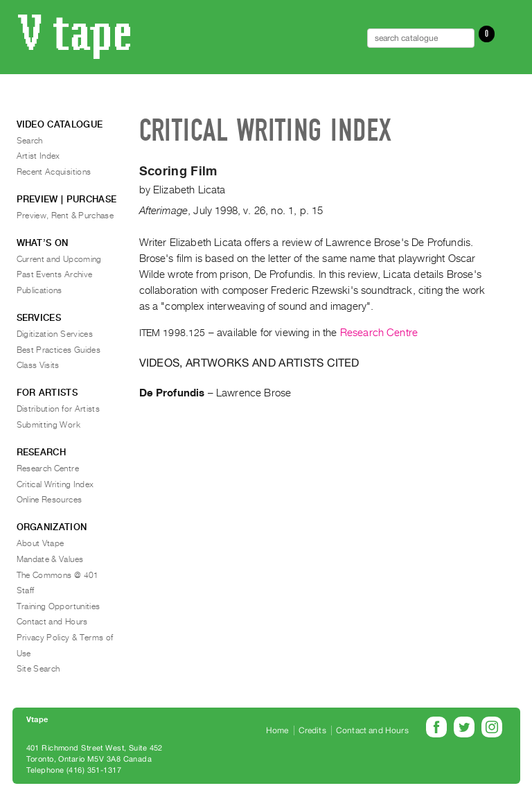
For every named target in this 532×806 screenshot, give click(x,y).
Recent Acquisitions (54, 172)
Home (277, 730)
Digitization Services (55, 334)
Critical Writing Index (55, 484)
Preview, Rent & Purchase (65, 216)
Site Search (38, 669)
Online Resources (50, 500)
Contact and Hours (52, 622)
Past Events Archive (55, 274)
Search (30, 141)
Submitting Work (48, 425)
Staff (26, 590)
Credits (312, 730)
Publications (39, 290)
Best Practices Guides (59, 350)
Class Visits (38, 365)
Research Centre (379, 333)
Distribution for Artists (59, 409)
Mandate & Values (50, 559)
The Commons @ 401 (58, 575)
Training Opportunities (59, 606)
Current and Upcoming (59, 259)
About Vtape (41, 543)
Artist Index (38, 156)
